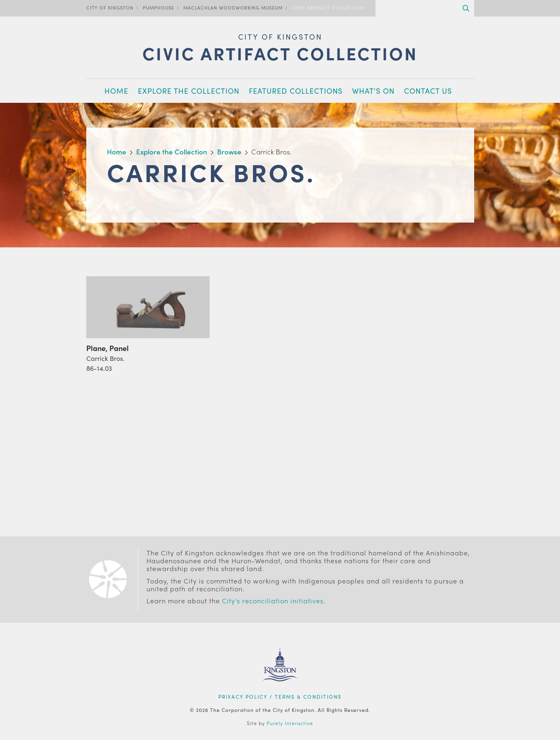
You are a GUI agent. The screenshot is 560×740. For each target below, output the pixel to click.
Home (116, 91)
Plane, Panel (108, 348)
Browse (229, 152)
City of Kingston (110, 7)
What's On (373, 91)
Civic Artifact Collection (328, 7)
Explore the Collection (189, 91)
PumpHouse (158, 7)
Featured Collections (296, 91)
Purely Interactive (290, 723)
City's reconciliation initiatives (273, 601)
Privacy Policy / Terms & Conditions (280, 697)
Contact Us (428, 91)
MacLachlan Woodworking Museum (233, 7)
